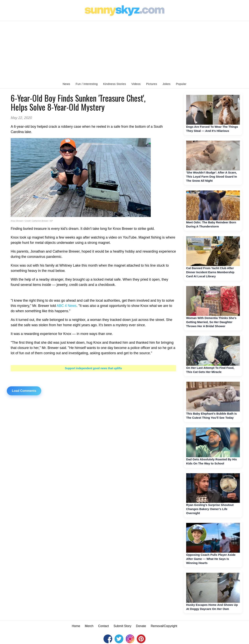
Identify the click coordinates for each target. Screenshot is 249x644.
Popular (181, 84)
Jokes (167, 84)
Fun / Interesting (87, 84)
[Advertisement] (124, 50)
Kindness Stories (114, 84)
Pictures (152, 84)
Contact (103, 626)
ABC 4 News (67, 306)
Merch (89, 626)
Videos (136, 84)
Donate (141, 626)
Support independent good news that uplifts (93, 368)
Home (76, 626)
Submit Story (123, 626)
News (66, 84)
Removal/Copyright (164, 626)
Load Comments (24, 391)
